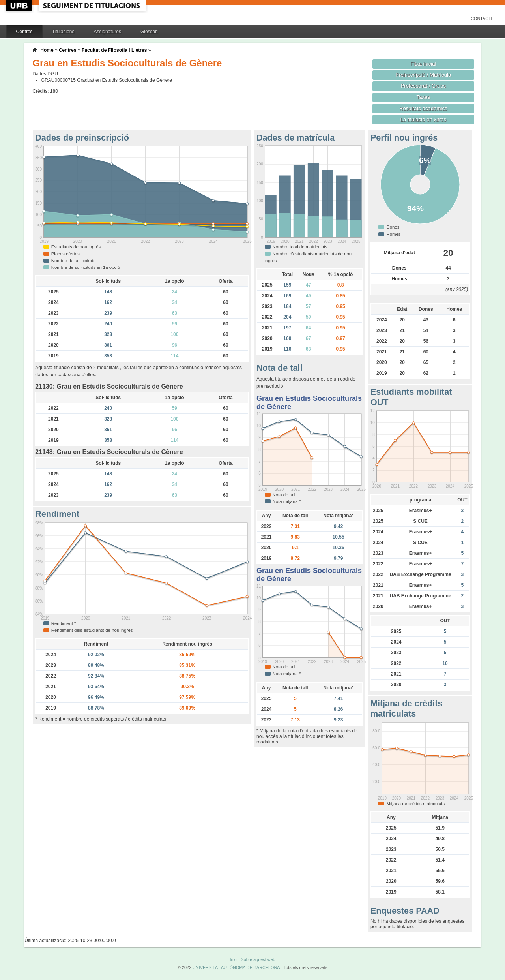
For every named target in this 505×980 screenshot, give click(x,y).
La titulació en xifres (423, 119)
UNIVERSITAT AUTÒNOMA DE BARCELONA (236, 967)
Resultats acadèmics (423, 108)
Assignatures (108, 32)
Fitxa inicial (423, 64)
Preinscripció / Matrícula (423, 75)
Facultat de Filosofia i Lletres (114, 50)
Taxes (424, 97)
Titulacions (63, 32)
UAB (20, 6)
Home (47, 50)
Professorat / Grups (423, 86)
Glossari (149, 32)
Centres (24, 32)
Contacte (482, 19)
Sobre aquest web (258, 959)
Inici (233, 959)
